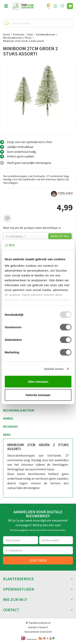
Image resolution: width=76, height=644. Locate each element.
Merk (7, 435)
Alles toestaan (38, 382)
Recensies (11, 426)
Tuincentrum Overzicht (38, 632)
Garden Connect (38, 627)
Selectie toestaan (38, 395)
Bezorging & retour (19, 410)
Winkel (8, 418)
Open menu (6, 6)
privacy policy (59, 530)
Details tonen (54, 369)
